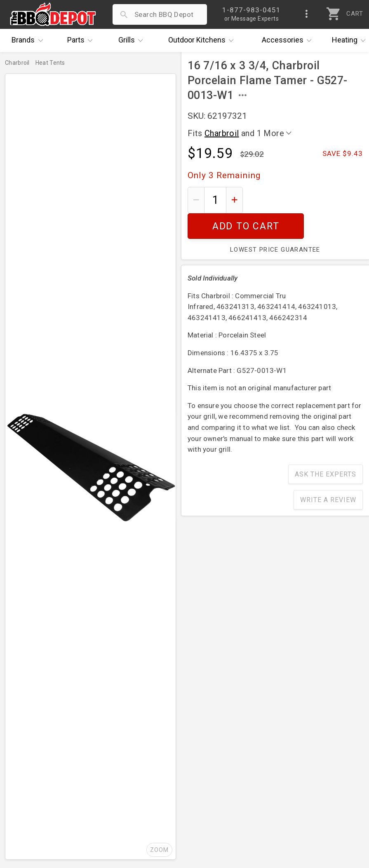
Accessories (289, 40)
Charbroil (222, 133)
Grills (133, 40)
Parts (82, 40)
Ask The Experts (326, 449)
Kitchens (203, 40)
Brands (29, 40)
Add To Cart (306, 200)
